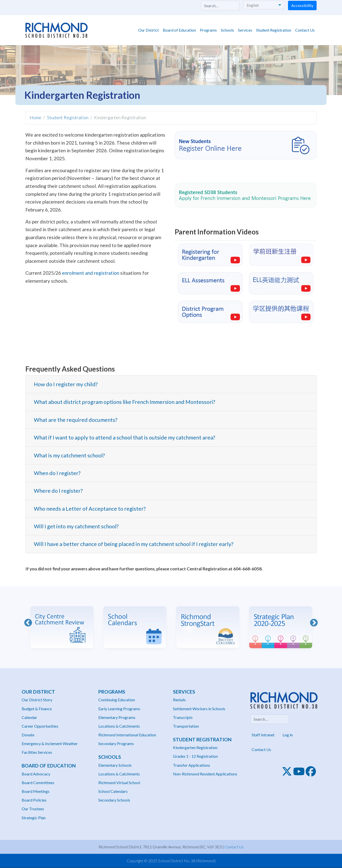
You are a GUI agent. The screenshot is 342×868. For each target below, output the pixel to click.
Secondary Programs (116, 743)
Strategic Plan (34, 818)
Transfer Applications (192, 765)
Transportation (186, 726)
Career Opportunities (40, 726)
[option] (62, 624)
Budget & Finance (37, 709)
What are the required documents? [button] (76, 420)
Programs (208, 30)
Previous (28, 623)
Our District (148, 30)
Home (35, 117)
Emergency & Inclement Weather (50, 743)
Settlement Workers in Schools (199, 709)
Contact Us (305, 30)
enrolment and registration (91, 273)
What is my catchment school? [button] (69, 455)
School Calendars (113, 791)
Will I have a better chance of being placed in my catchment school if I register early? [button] (134, 544)
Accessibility (302, 5)
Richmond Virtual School (119, 783)
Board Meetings (36, 791)
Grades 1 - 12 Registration (195, 756)
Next (314, 623)
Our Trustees (33, 809)
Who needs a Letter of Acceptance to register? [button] (90, 509)
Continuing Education (117, 700)
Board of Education (179, 30)
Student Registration (274, 30)
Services (245, 30)
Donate (28, 735)
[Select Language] (264, 5)
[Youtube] (300, 771)
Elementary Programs (117, 717)
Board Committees (38, 783)
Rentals (179, 700)
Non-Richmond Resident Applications (205, 774)
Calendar (29, 717)
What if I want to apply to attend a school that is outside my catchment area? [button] (124, 437)
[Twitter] (288, 771)
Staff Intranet (263, 735)
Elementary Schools (115, 765)
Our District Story (37, 700)
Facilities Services (37, 752)
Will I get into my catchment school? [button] (76, 526)
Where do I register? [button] (58, 491)
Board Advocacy (36, 774)
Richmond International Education (127, 735)
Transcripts (183, 717)
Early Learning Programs (119, 709)
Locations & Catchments (119, 726)
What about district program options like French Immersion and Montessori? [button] (124, 402)
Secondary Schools (114, 800)
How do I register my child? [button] (66, 384)
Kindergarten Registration (195, 747)
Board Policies (34, 800)
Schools (227, 30)
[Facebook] (312, 771)
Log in (288, 735)
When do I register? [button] (57, 473)
